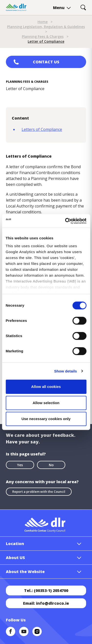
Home (43, 22)
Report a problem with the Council (39, 492)
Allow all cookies (46, 387)
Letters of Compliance (42, 129)
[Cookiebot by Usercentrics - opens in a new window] (66, 221)
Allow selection (46, 403)
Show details (66, 371)
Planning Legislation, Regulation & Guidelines (46, 27)
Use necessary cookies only (46, 419)
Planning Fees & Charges (43, 36)
